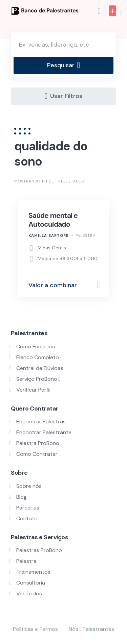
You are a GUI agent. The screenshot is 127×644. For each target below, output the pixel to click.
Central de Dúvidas (40, 368)
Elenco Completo (38, 357)
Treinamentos (33, 572)
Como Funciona (36, 346)
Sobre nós (29, 486)
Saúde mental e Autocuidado (53, 220)
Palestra (86, 236)
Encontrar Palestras (41, 422)
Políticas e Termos (35, 629)
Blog (22, 497)
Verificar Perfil (33, 390)
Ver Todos (29, 593)
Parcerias (28, 508)
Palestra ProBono (38, 443)
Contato (27, 518)
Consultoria (31, 583)
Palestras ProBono (39, 550)
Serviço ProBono (38, 379)
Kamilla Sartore (49, 236)
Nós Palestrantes (92, 629)
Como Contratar (37, 454)
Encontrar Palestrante (44, 432)
